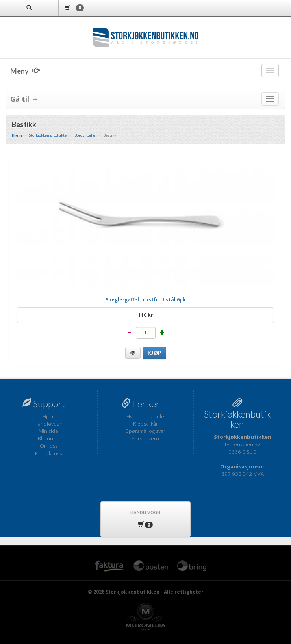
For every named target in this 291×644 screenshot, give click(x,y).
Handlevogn (48, 424)
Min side (48, 431)
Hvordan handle (145, 416)
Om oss (49, 446)
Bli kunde (49, 438)
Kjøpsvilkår (145, 424)
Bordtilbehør (86, 135)
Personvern (145, 438)
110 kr (146, 315)
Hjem (49, 416)
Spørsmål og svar (145, 431)
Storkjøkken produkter (49, 135)
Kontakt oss (48, 453)
